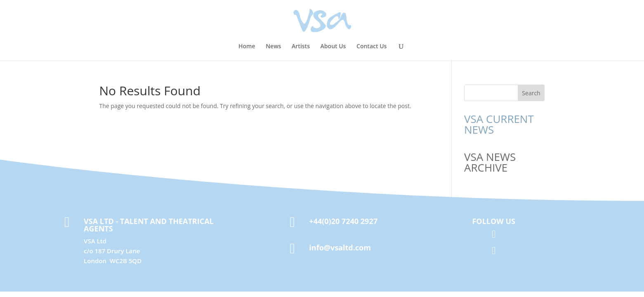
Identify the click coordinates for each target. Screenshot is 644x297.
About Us (333, 47)
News (273, 47)
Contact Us (372, 47)
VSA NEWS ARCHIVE (490, 162)
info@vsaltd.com (340, 247)
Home (247, 47)
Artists (301, 47)
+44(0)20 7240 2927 (343, 221)
